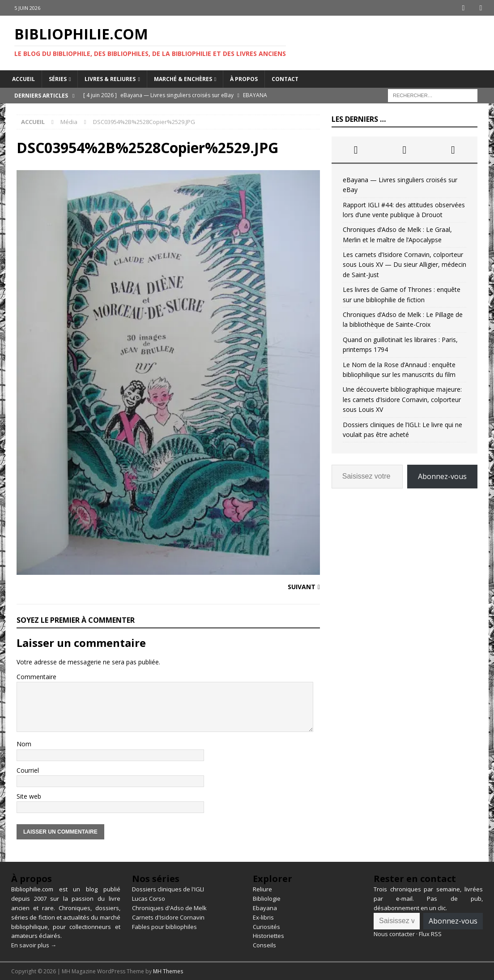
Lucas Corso (149, 899)
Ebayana (265, 908)
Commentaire (36, 676)
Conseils (264, 945)
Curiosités (266, 926)
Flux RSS (430, 933)
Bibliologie (267, 899)
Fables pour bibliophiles (164, 926)
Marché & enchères (183, 79)
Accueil (23, 79)
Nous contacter (394, 933)
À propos (244, 79)
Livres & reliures (110, 79)
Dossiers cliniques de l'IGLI (168, 889)
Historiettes (268, 936)
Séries (58, 79)
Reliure (262, 889)
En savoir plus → (34, 945)
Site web (29, 796)
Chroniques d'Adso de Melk (169, 908)
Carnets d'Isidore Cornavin (168, 917)
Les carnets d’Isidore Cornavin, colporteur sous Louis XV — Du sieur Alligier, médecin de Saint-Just (405, 265)
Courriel (28, 770)
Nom (24, 744)
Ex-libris (263, 917)
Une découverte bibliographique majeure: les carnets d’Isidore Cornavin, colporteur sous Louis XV (402, 399)
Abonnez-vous (442, 476)
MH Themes (168, 971)
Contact (285, 79)
